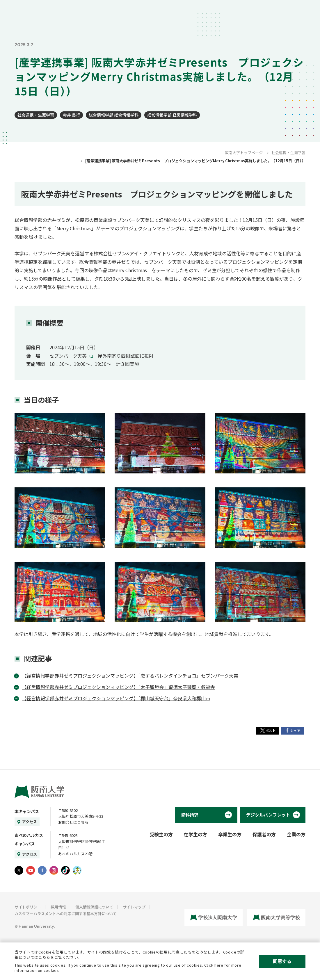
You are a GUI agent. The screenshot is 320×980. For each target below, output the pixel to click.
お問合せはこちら (73, 822)
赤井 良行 (71, 115)
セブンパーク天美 (68, 356)
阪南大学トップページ (244, 153)
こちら (44, 957)
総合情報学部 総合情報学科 (114, 115)
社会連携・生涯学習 (36, 115)
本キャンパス (27, 811)
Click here (214, 965)
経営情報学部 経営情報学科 (172, 115)
